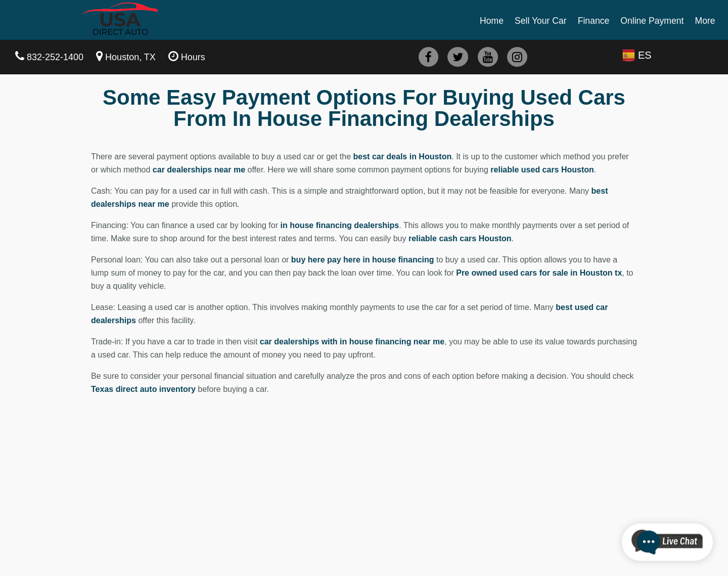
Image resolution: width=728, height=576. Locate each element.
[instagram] (517, 57)
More (705, 21)
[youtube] (488, 57)
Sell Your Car (541, 21)
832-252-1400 (55, 57)
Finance (594, 21)
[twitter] (458, 57)
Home (492, 21)
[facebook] (428, 57)
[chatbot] (667, 542)
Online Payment (652, 21)
